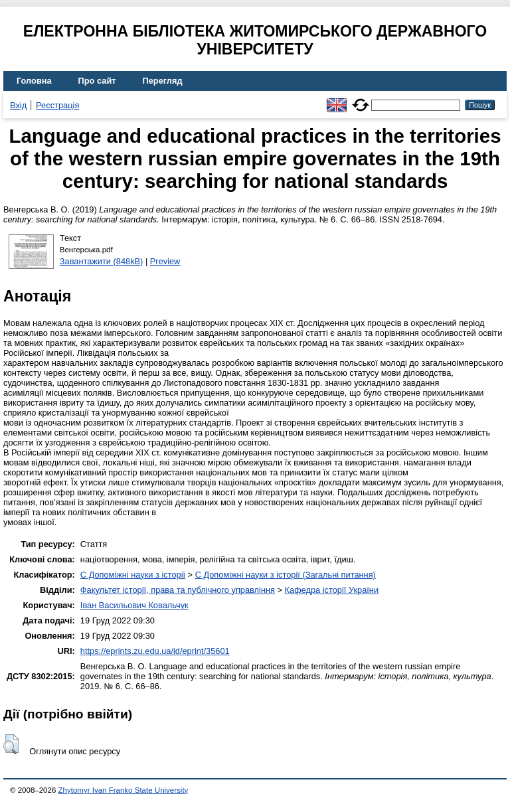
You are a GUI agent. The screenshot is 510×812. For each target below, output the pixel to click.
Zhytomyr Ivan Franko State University (124, 790)
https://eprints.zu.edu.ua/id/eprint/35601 (155, 651)
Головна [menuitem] (34, 81)
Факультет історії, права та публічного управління (178, 590)
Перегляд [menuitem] (163, 81)
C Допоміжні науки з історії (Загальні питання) (286, 575)
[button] (11, 744)
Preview (165, 261)
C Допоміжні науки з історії (133, 575)
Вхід (18, 105)
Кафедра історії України (332, 590)
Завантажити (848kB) (102, 261)
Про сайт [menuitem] (97, 81)
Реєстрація (57, 105)
